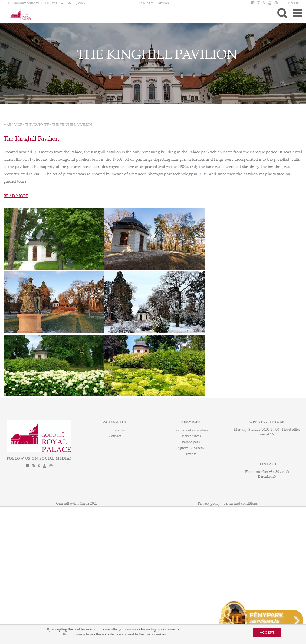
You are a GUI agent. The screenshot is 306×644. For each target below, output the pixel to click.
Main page (13, 125)
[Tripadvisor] (276, 3)
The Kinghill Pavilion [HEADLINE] (153, 3)
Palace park (191, 442)
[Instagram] (258, 3)
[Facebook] (253, 3)
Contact (115, 436)
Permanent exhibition (191, 430)
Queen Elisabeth (191, 448)
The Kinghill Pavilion (72, 125)
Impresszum (115, 430)
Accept (267, 632)
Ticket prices (191, 436)
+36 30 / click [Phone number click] (75, 3)
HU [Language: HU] (284, 3)
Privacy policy (209, 504)
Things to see (37, 125)
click (273, 477)
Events (191, 454)
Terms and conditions (241, 504)
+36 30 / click (279, 472)
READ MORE (16, 196)
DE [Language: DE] (297, 3)
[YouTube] (270, 3)
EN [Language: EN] (291, 3)
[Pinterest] (264, 3)
